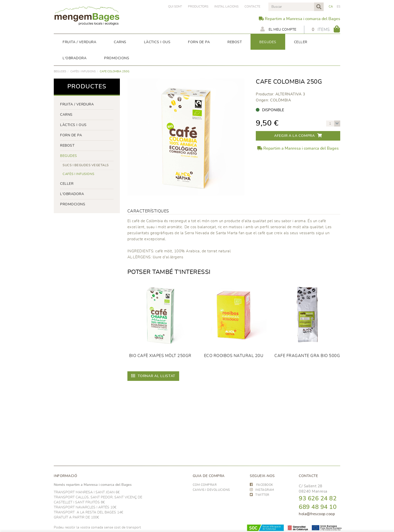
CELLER (67, 184)
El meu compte (278, 29)
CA (331, 7)
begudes (60, 71)
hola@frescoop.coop (317, 514)
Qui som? (175, 7)
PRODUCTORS (198, 7)
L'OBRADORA (72, 194)
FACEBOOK (262, 485)
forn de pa (71, 135)
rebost (67, 146)
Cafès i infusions (83, 71)
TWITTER (260, 495)
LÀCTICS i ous (73, 125)
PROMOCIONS (73, 204)
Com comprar (205, 485)
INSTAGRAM (262, 490)
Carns (66, 115)
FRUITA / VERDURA (77, 104)
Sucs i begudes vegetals (86, 165)
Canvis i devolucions (211, 490)
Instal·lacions (226, 7)
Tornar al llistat (153, 376)
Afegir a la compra (298, 135)
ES (339, 7)
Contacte (252, 7)
